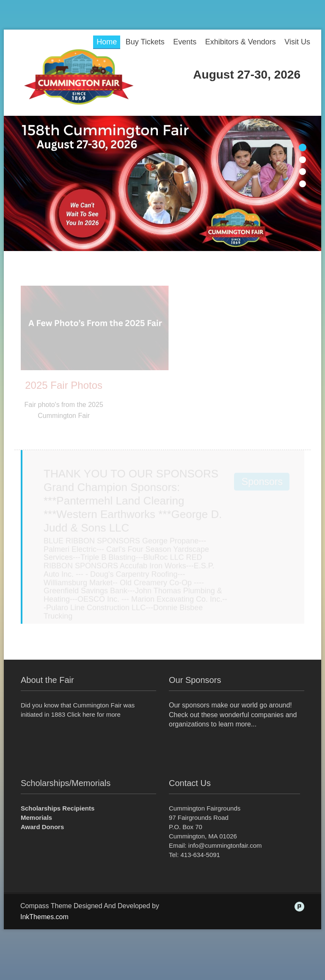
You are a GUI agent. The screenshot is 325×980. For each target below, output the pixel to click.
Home (107, 42)
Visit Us (297, 42)
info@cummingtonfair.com (225, 845)
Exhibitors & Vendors (241, 42)
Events (185, 42)
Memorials (36, 818)
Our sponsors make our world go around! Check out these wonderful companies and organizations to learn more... (233, 715)
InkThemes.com (44, 917)
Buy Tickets (145, 42)
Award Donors (42, 827)
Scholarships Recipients (58, 808)
